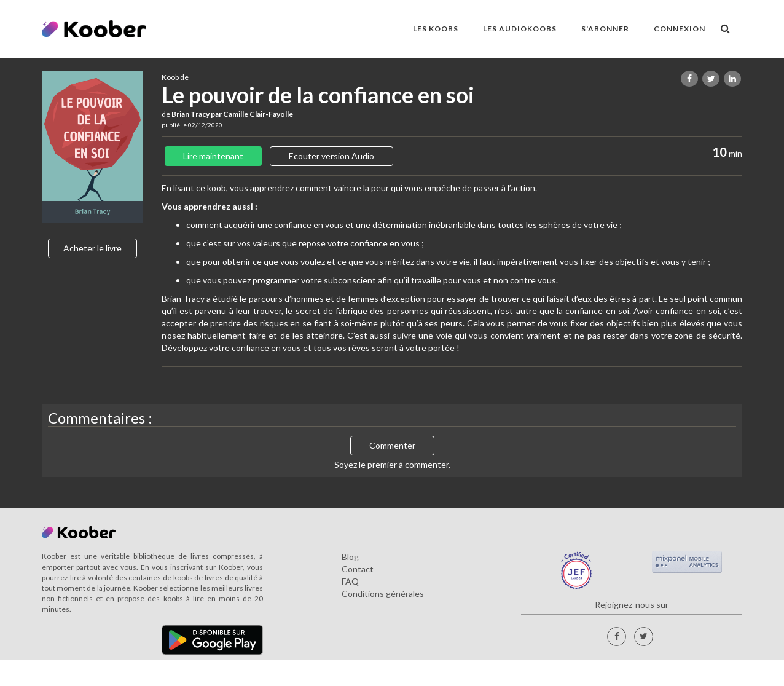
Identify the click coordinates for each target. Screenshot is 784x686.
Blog (350, 557)
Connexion (680, 29)
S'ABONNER (605, 29)
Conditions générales (383, 593)
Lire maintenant (213, 156)
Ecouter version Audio (331, 156)
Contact (358, 569)
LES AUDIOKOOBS (520, 29)
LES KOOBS (436, 29)
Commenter (392, 445)
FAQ (350, 581)
